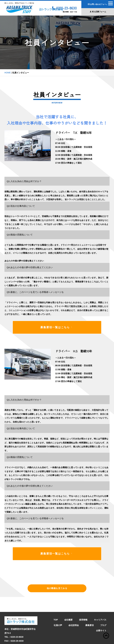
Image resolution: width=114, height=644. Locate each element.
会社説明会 (74, 610)
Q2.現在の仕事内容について (21, 206)
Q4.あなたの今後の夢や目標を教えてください (30, 267)
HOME (8, 73)
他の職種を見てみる (57, 588)
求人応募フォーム (98, 12)
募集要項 (90, 610)
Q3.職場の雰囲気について (20, 235)
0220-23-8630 (64, 8)
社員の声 (58, 610)
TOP (56, 605)
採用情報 (83, 605)
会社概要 (68, 605)
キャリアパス (100, 605)
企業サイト (101, 616)
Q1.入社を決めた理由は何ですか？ (24, 181)
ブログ (103, 610)
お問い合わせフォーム (98, 4)
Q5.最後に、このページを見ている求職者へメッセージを (35, 292)
